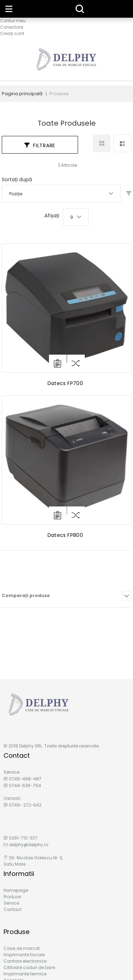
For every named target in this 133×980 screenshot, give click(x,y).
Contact (13, 909)
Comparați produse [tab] (26, 595)
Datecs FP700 (65, 383)
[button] (76, 363)
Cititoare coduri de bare (29, 967)
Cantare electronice (25, 961)
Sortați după (17, 179)
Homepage (16, 890)
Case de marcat (22, 948)
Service (11, 903)
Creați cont (12, 33)
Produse (12, 897)
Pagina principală (22, 94)
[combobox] (61, 194)
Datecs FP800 (65, 535)
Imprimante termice (25, 974)
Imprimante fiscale (24, 955)
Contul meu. (13, 21)
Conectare (12, 27)
